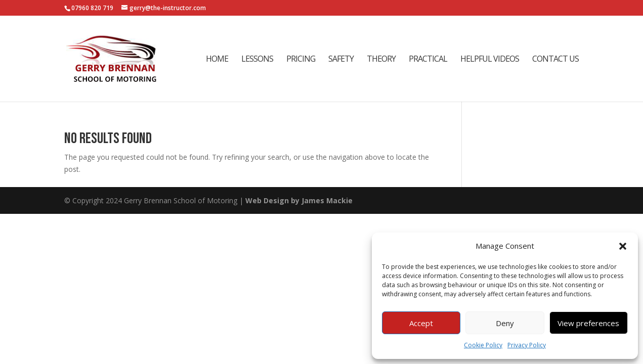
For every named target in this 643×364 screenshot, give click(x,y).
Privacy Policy (527, 345)
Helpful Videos (490, 60)
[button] (623, 246)
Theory (381, 60)
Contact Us (555, 60)
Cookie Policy (483, 345)
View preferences (588, 323)
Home (217, 60)
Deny (505, 323)
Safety (341, 60)
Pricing (301, 60)
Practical (428, 60)
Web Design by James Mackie (299, 200)
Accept (421, 323)
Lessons (257, 60)
